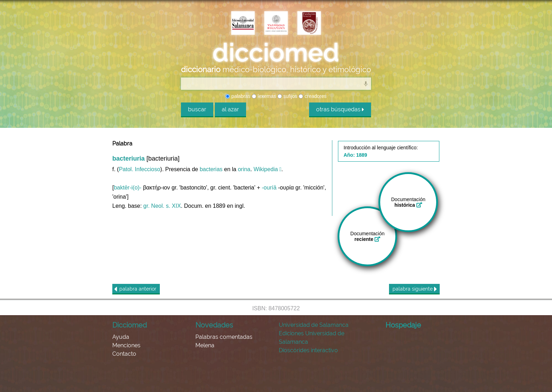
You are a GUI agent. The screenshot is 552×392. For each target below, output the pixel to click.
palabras (238, 96)
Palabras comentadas (224, 337)
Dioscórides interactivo (308, 350)
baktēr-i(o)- (127, 188)
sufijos (287, 96)
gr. (146, 206)
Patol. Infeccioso (140, 169)
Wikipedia (266, 169)
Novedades (214, 325)
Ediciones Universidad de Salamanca (312, 338)
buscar (197, 109)
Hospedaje (403, 325)
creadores (312, 96)
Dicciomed (130, 325)
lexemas (264, 96)
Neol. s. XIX (166, 206)
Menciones (126, 345)
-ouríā (269, 188)
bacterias (211, 169)
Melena (205, 345)
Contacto (124, 354)
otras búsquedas (340, 109)
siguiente (415, 289)
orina (244, 169)
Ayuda (121, 337)
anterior (135, 289)
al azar (230, 109)
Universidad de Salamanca (314, 325)
